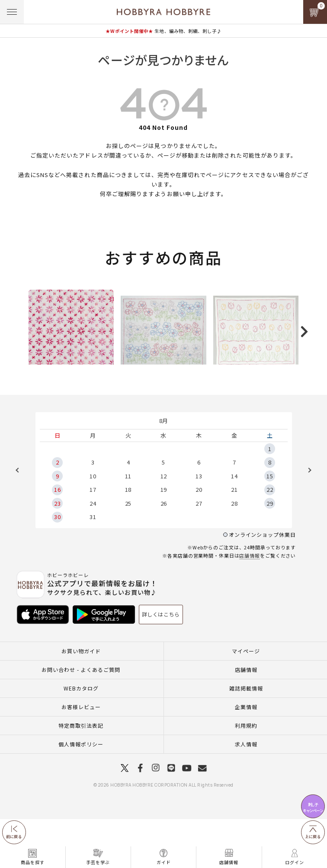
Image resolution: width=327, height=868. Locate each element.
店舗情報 (250, 604)
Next (307, 519)
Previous (20, 519)
